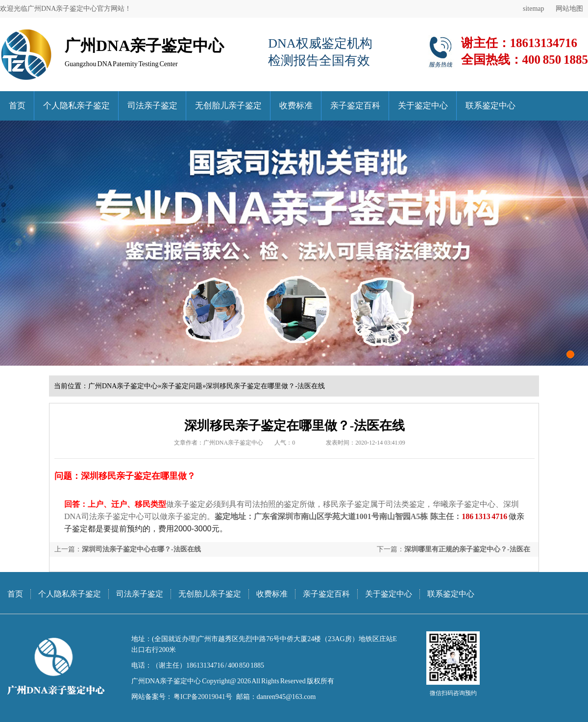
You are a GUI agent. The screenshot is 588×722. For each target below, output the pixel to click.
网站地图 (569, 9)
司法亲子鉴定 (152, 106)
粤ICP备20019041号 (202, 697)
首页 (17, 106)
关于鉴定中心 (423, 106)
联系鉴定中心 (490, 106)
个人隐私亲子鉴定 (76, 106)
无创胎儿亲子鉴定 (228, 106)
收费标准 (296, 106)
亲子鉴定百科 (355, 106)
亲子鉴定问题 (182, 386)
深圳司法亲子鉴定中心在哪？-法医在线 (141, 549)
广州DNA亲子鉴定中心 (123, 386)
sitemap (534, 9)
